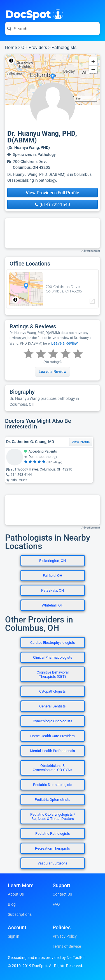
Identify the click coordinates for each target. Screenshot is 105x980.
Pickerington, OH (53, 561)
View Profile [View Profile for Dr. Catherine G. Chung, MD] (81, 442)
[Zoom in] (93, 61)
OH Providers (34, 48)
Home (11, 48)
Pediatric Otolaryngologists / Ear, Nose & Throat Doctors (53, 817)
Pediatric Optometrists (53, 800)
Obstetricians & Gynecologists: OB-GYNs (53, 768)
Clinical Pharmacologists (53, 657)
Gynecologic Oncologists (53, 721)
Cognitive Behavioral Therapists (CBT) (53, 674)
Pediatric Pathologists (53, 833)
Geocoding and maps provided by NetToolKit (46, 958)
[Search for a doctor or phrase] (53, 29)
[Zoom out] (93, 69)
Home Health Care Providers (53, 736)
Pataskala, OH (53, 590)
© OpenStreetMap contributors (57, 61)
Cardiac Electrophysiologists (53, 643)
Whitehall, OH (53, 605)
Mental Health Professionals (53, 751)
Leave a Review (65, 343)
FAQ (56, 904)
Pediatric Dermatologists (53, 785)
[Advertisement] (53, 233)
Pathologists (64, 48)
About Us (16, 894)
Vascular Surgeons (53, 863)
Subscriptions (20, 914)
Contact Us (62, 894)
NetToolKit (24, 61)
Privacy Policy (65, 936)
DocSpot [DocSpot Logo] (33, 14)
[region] (53, 80)
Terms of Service (67, 946)
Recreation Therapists (53, 848)
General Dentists (53, 706)
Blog (12, 904)
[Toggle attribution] (11, 61)
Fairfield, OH (53, 576)
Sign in (14, 936)
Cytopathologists (53, 691)
